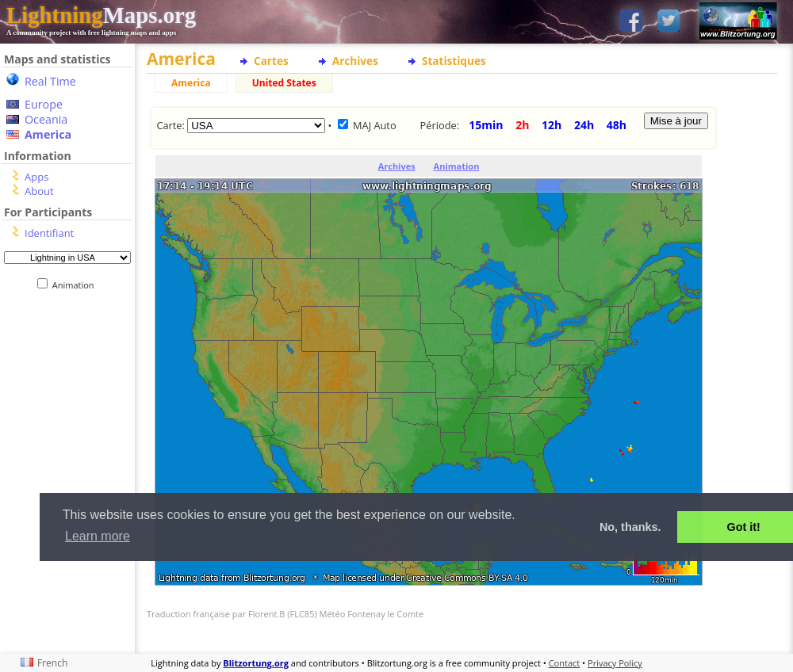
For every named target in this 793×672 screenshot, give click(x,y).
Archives (355, 61)
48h (617, 125)
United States (284, 83)
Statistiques (454, 61)
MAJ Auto (375, 125)
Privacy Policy (615, 663)
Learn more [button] (98, 536)
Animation (77, 285)
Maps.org (101, 15)
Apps (36, 177)
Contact (565, 663)
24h (584, 125)
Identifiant (49, 233)
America (48, 134)
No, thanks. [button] (630, 527)
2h (522, 125)
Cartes (271, 61)
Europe (44, 104)
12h (552, 125)
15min (486, 125)
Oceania (46, 119)
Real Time (50, 81)
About (39, 191)
